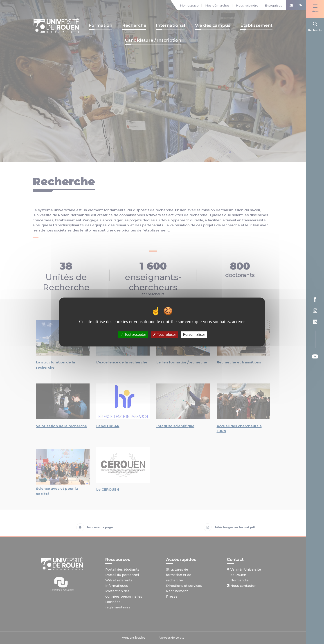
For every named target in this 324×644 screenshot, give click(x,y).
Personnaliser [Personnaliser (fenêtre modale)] (194, 334)
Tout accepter (133, 334)
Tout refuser (164, 334)
